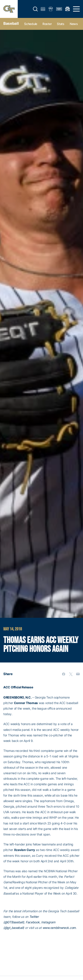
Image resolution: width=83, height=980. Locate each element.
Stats (61, 24)
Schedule (31, 24)
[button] (35, 9)
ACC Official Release (18, 687)
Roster (47, 24)
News (74, 24)
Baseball (11, 23)
